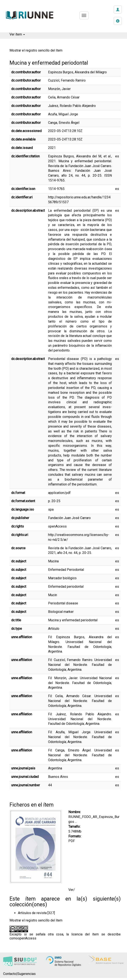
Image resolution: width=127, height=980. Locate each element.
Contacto (10, 974)
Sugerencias (26, 974)
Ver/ (72, 890)
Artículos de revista (32, 913)
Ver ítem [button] (17, 34)
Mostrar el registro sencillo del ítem (36, 50)
